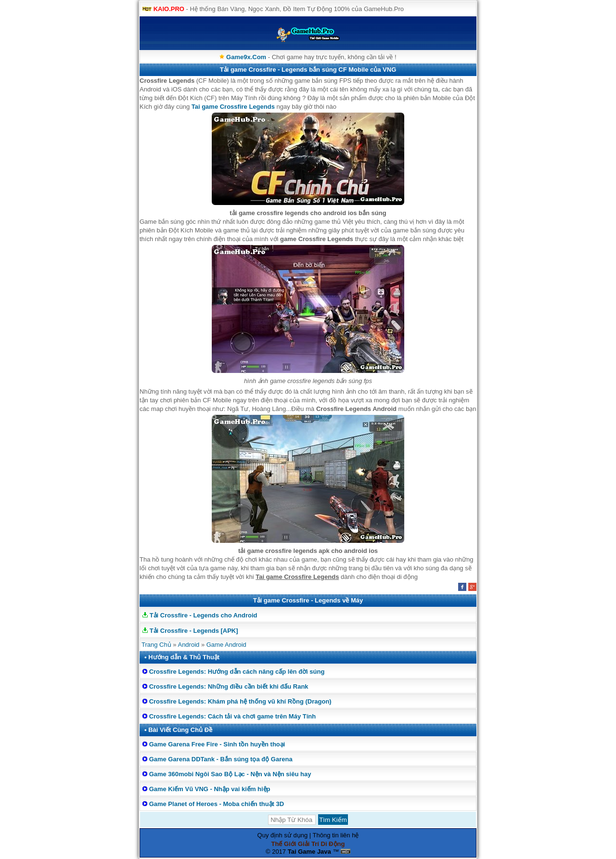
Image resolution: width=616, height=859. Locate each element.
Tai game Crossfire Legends (233, 107)
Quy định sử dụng (283, 835)
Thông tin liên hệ (336, 835)
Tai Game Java (309, 852)
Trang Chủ (156, 645)
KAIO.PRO (169, 9)
